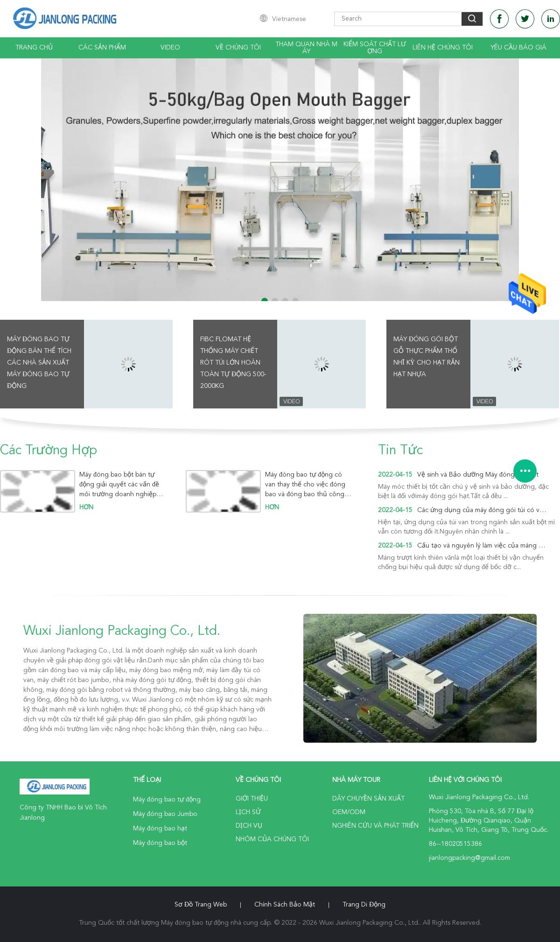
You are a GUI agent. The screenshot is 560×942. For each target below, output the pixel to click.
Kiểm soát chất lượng (375, 48)
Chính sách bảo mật (285, 905)
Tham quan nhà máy (306, 48)
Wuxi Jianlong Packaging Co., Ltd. (122, 632)
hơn (86, 507)
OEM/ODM (349, 812)
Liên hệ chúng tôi (443, 48)
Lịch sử (248, 812)
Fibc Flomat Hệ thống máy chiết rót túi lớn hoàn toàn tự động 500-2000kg (233, 363)
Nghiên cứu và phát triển (375, 826)
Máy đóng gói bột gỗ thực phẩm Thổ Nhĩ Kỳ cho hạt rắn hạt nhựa (427, 357)
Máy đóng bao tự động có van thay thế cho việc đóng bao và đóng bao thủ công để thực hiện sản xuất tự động (305, 485)
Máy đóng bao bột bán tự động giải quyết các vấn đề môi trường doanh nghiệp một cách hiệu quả (119, 485)
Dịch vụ (249, 826)
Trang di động (364, 905)
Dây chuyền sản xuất (368, 799)
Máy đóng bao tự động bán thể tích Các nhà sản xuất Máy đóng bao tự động (39, 363)
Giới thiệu (252, 799)
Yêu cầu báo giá (518, 48)
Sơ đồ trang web (201, 905)
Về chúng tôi (238, 48)
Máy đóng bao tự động (167, 800)
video (170, 48)
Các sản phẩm (102, 48)
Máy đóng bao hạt (160, 829)
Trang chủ (34, 48)
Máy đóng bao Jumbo (165, 814)
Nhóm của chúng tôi (272, 839)
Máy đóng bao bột (160, 843)
